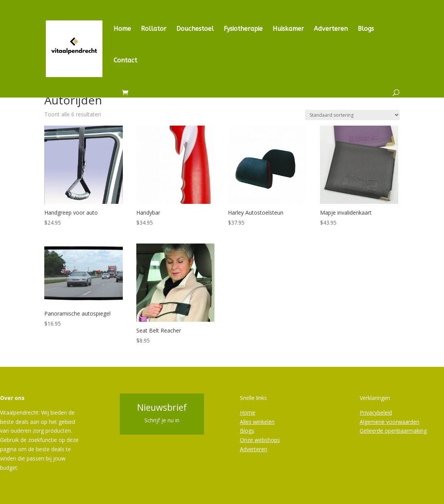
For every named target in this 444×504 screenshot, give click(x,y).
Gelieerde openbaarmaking (393, 431)
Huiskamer (288, 29)
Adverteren (331, 29)
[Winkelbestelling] (352, 115)
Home (122, 29)
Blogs (366, 29)
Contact (125, 61)
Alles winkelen (257, 422)
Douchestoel (195, 29)
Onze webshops (260, 440)
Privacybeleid (376, 412)
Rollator (154, 29)
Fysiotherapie (243, 29)
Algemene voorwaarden (390, 422)
